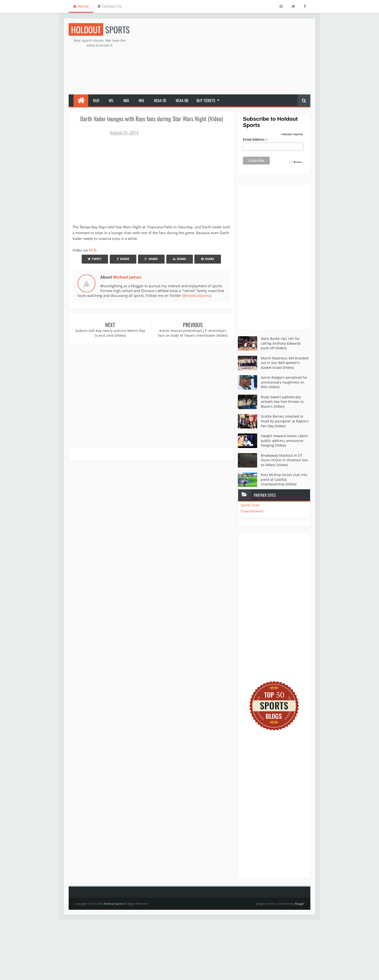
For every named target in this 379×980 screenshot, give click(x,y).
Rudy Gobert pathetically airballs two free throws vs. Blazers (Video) (283, 402)
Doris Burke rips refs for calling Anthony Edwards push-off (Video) (281, 343)
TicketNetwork (252, 511)
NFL (111, 100)
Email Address (255, 140)
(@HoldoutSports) (197, 295)
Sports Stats (250, 505)
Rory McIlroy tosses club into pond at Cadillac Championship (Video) (284, 479)
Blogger (300, 904)
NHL (142, 100)
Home (81, 6)
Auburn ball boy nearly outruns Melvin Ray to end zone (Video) (110, 333)
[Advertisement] (222, 57)
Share (123, 259)
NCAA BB (182, 100)
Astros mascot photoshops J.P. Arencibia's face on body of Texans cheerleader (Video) (193, 333)
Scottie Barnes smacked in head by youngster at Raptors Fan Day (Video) (285, 421)
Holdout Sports (113, 904)
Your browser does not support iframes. (142, 178)
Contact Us (110, 6)
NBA (126, 100)
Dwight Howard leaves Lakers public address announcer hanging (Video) (284, 441)
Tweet (95, 259)
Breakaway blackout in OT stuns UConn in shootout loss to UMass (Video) (284, 460)
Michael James (127, 277)
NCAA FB (160, 100)
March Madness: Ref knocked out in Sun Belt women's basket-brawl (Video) (285, 363)
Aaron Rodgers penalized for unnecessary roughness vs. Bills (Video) (284, 382)
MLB (96, 100)
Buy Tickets (206, 100)
